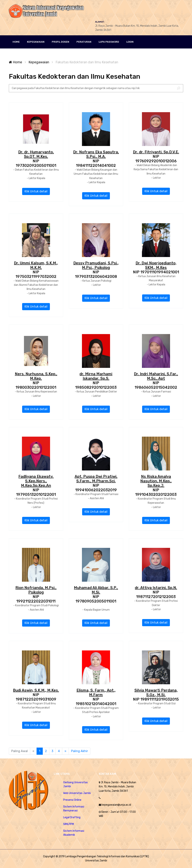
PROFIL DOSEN (60, 42)
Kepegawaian (39, 62)
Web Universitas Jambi (77, 793)
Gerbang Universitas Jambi (75, 784)
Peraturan (84, 42)
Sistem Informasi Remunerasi (74, 809)
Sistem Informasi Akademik (74, 833)
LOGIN (130, 42)
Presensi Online (72, 800)
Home (15, 62)
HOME (16, 42)
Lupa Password (109, 42)
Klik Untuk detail (36, 191)
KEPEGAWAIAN (36, 42)
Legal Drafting (72, 817)
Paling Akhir (79, 751)
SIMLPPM (69, 824)
